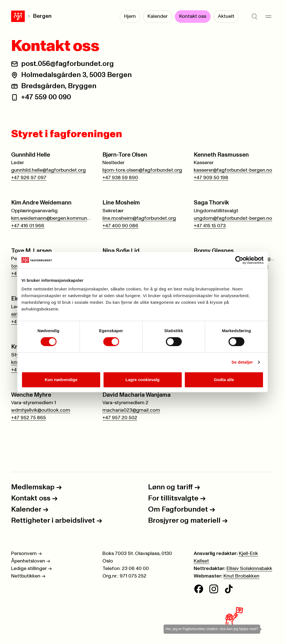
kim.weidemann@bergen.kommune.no (51, 218)
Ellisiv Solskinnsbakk (249, 569)
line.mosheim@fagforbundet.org (139, 218)
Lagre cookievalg (143, 380)
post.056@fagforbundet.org (67, 64)
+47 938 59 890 (120, 178)
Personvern (26, 554)
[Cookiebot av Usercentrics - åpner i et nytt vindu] (239, 260)
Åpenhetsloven (31, 561)
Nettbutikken (28, 576)
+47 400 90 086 (120, 226)
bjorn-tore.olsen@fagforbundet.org (142, 170)
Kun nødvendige (61, 380)
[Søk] (254, 17)
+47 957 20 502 (120, 418)
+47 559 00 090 (46, 97)
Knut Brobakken (241, 576)
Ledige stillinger (31, 569)
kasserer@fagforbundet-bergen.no (233, 170)
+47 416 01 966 (28, 226)
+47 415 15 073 (210, 226)
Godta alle (224, 380)
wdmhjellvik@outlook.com (41, 410)
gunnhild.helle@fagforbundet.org (48, 170)
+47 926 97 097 (29, 178)
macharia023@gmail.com (131, 410)
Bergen (42, 16)
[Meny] (268, 17)
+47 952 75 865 (29, 418)
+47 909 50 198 (211, 178)
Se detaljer (242, 362)
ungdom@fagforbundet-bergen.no (233, 218)
